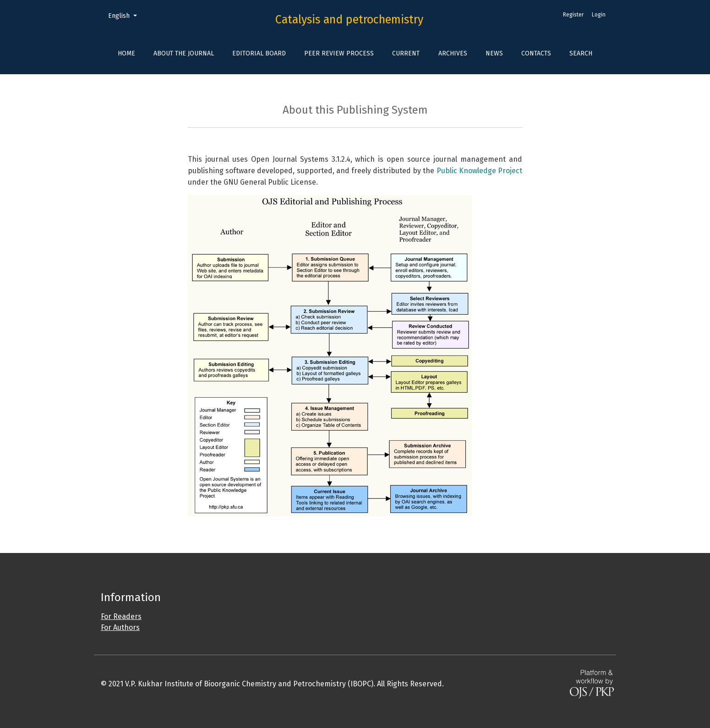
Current (406, 53)
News (494, 53)
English (126, 15)
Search (581, 53)
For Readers (121, 616)
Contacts (536, 53)
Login (599, 15)
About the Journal (184, 53)
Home (126, 53)
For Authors (120, 627)
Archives (453, 53)
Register (573, 15)
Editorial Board (259, 53)
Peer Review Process (339, 53)
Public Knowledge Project (479, 171)
